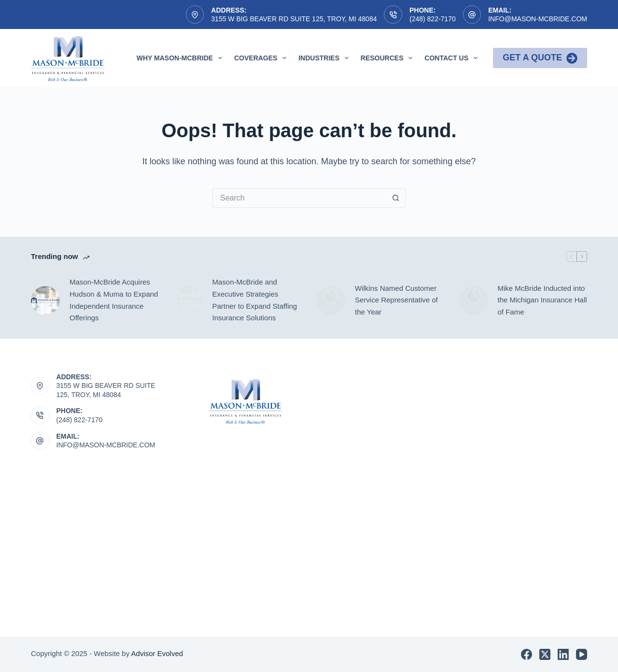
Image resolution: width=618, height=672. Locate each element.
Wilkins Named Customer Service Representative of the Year (396, 300)
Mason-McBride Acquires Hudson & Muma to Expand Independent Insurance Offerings (114, 300)
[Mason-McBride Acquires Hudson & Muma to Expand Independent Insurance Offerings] (45, 300)
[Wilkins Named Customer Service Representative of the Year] (331, 300)
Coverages (262, 58)
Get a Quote (540, 58)
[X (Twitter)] (545, 654)
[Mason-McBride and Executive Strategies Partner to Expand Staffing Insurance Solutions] (188, 300)
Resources (388, 58)
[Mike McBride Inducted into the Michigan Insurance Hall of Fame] (474, 300)
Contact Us (453, 58)
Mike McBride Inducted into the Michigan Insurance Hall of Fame (542, 300)
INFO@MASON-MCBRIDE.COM (106, 445)
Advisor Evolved (157, 653)
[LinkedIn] (563, 654)
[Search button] (396, 198)
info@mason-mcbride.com (538, 19)
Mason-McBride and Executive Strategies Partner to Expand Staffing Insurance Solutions (255, 300)
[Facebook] (527, 654)
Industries (325, 58)
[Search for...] (299, 198)
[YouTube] (582, 654)
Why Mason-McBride (181, 58)
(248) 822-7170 (433, 19)
